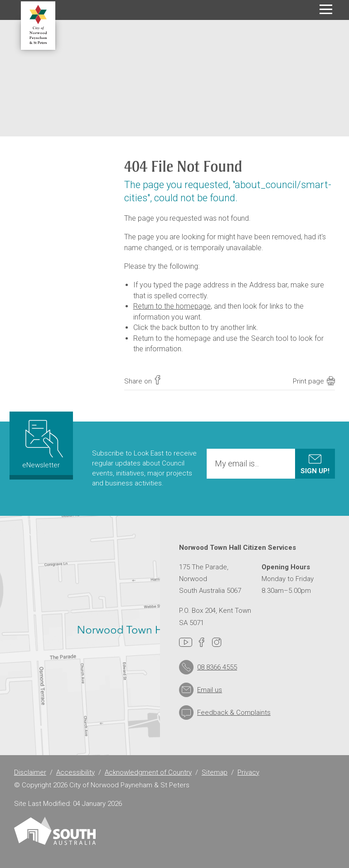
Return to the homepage (172, 306)
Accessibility (75, 772)
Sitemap (215, 772)
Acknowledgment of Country (148, 772)
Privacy (248, 772)
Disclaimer (30, 772)
